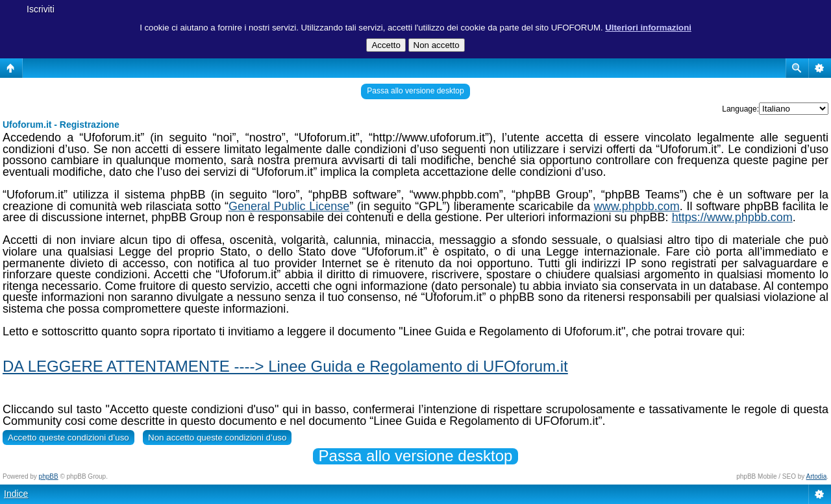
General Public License (289, 206)
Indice (16, 494)
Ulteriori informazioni (648, 28)
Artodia (817, 476)
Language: (740, 109)
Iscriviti (41, 9)
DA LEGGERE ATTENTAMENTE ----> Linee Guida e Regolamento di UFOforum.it (285, 366)
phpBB (49, 476)
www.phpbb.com (637, 206)
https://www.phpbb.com (732, 217)
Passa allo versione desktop (415, 91)
